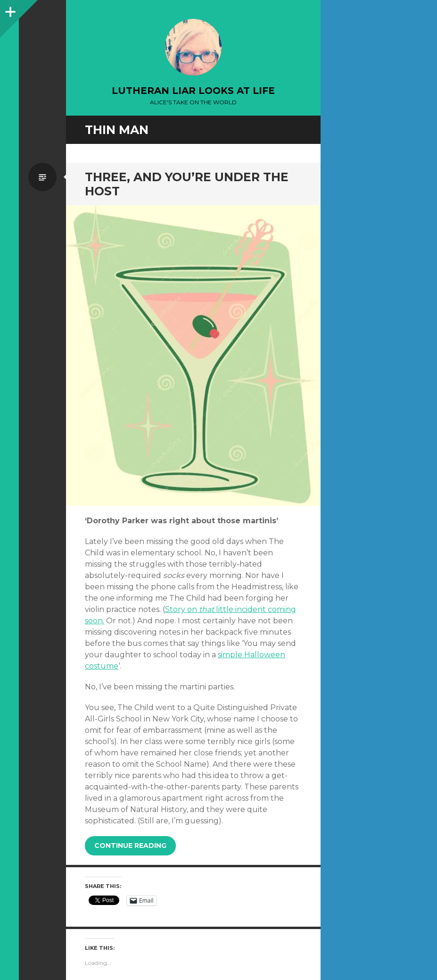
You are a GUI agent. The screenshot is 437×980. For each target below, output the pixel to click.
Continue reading (130, 846)
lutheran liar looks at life (193, 91)
